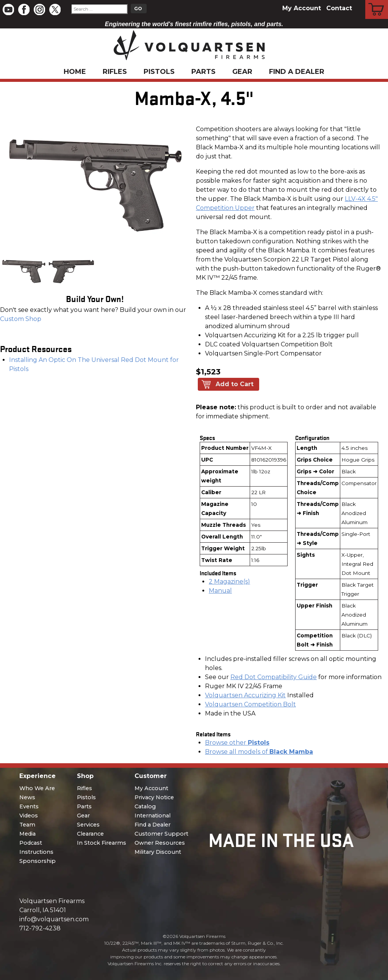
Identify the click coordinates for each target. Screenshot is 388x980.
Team (27, 825)
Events (29, 806)
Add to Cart (235, 384)
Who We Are (37, 788)
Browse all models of (259, 752)
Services (88, 825)
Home (75, 72)
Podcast (31, 843)
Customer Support (161, 834)
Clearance (90, 834)
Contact (339, 8)
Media (27, 834)
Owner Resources (160, 843)
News (27, 797)
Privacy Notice (154, 797)
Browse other (237, 743)
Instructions (36, 852)
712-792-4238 (40, 928)
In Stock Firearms (102, 843)
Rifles (115, 72)
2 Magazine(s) (229, 582)
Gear (242, 72)
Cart (377, 1)
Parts (203, 72)
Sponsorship (38, 861)
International (153, 816)
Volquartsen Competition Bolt (250, 704)
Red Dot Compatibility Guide (274, 677)
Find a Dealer (297, 72)
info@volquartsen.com (54, 919)
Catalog (145, 806)
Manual (220, 591)
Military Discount (158, 852)
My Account (302, 8)
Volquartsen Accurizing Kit (245, 695)
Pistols (159, 72)
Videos (29, 816)
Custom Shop (21, 319)
